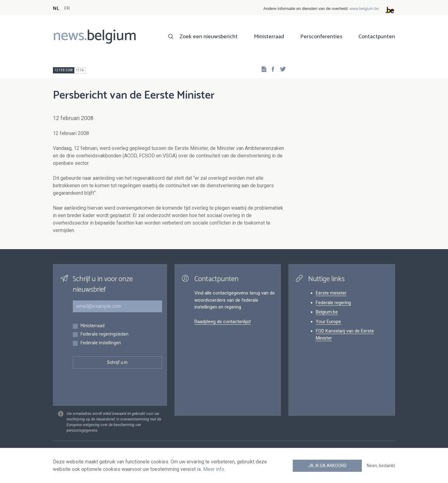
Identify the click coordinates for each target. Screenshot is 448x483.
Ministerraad (269, 37)
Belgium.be (327, 312)
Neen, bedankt (381, 466)
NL (56, 9)
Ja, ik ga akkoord (327, 466)
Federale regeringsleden (104, 334)
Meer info (214, 469)
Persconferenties (321, 37)
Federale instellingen (101, 343)
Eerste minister (331, 293)
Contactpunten (377, 37)
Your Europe (328, 322)
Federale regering (333, 303)
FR (67, 9)
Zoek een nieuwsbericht (209, 37)
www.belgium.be (364, 9)
